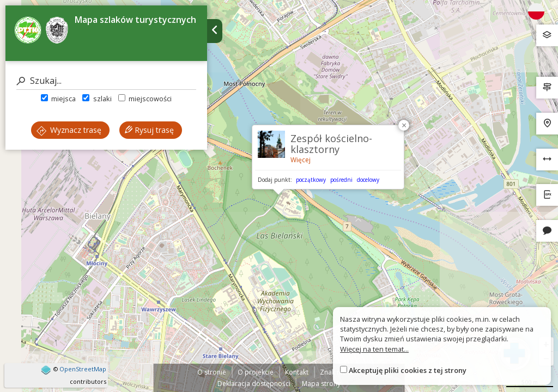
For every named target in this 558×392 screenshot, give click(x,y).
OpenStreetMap (83, 369)
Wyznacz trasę (69, 130)
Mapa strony (321, 384)
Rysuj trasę (149, 130)
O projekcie (256, 372)
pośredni (341, 180)
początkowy (311, 180)
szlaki (97, 99)
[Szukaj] (106, 81)
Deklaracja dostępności (254, 384)
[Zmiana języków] (540, 11)
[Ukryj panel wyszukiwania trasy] (215, 31)
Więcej (301, 160)
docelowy (368, 180)
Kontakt (297, 372)
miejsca (58, 99)
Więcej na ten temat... (374, 349)
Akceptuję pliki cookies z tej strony (408, 370)
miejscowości (145, 99)
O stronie (212, 372)
